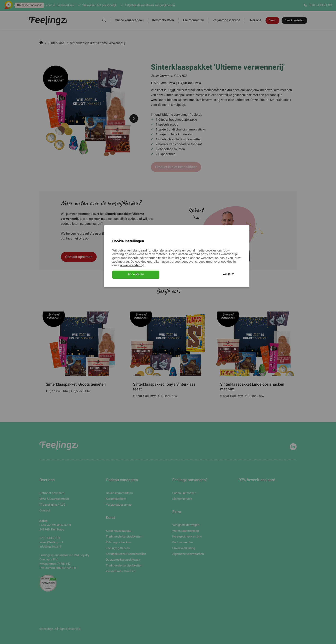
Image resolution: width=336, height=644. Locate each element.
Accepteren (136, 274)
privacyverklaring (132, 265)
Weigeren (229, 274)
